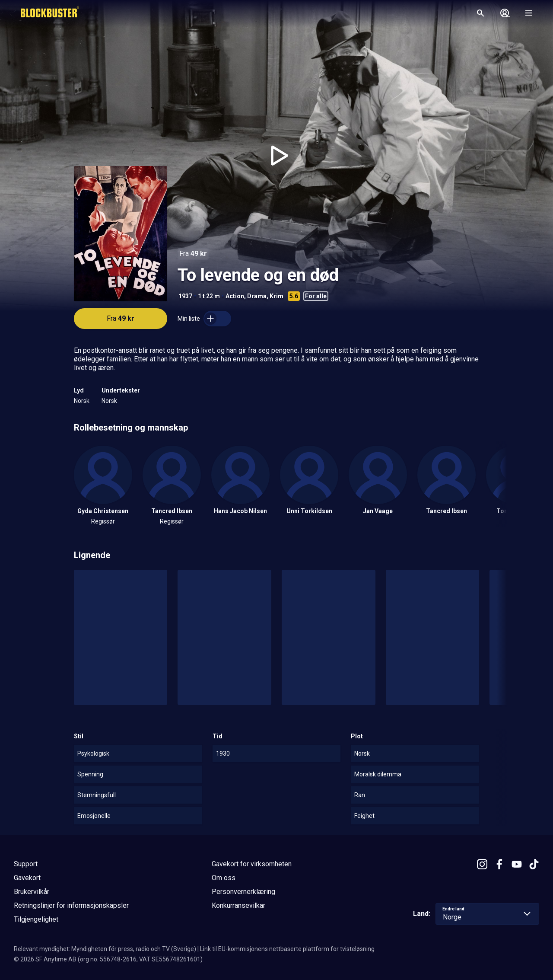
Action (235, 296)
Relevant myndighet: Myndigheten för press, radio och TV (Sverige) (105, 949)
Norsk (82, 401)
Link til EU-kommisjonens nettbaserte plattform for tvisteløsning (287, 949)
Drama (257, 296)
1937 (185, 296)
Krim (276, 296)
